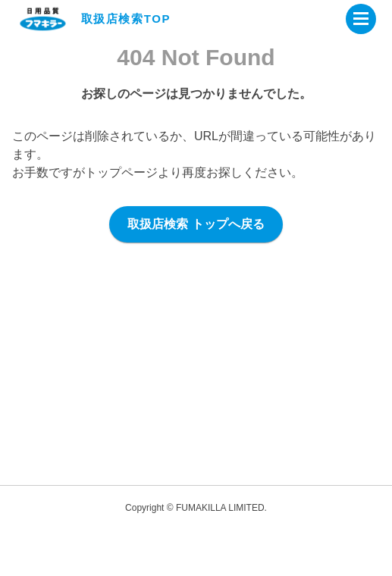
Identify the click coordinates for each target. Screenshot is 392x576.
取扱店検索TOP (126, 19)
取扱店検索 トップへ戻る (196, 224)
